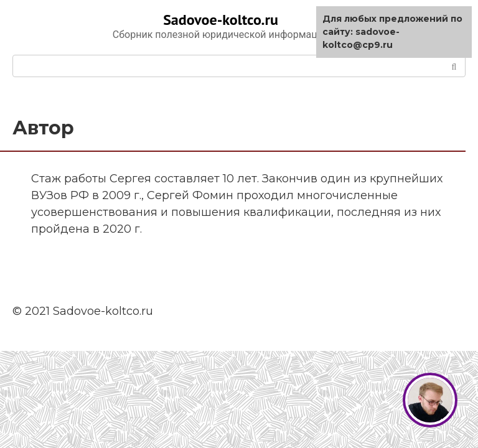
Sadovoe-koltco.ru (221, 20)
